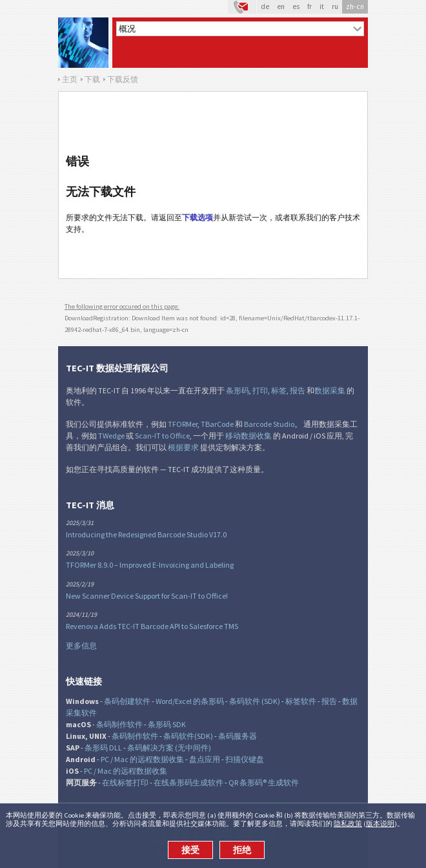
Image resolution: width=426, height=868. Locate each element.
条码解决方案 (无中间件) (169, 748)
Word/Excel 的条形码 (190, 701)
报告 (298, 390)
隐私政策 (348, 823)
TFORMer (183, 424)
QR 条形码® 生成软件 (264, 782)
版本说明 (380, 823)
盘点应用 (205, 759)
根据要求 (183, 447)
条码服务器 (238, 736)
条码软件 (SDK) (255, 701)
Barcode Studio (269, 424)
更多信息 (81, 646)
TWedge (111, 436)
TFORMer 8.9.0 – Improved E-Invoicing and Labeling (150, 565)
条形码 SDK (167, 724)
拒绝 (242, 850)
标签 (279, 390)
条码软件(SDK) (188, 736)
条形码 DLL (103, 748)
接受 (190, 850)
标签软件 (301, 701)
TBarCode (217, 424)
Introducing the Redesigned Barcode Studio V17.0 (146, 534)
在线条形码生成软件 (188, 782)
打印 (260, 390)
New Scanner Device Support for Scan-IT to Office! (147, 596)
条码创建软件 (127, 701)
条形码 (238, 390)
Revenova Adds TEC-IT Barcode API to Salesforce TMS (152, 626)
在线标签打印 (125, 782)
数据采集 (330, 390)
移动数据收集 (249, 436)
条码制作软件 (119, 724)
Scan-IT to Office (162, 436)
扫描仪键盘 (245, 759)
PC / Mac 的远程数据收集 (142, 759)
